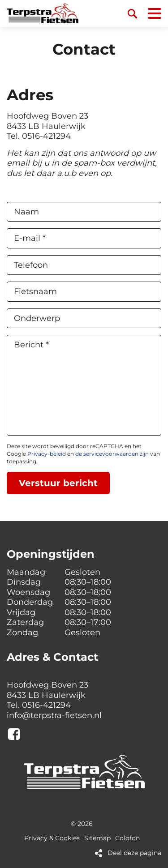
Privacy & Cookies (52, 838)
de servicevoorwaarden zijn (112, 454)
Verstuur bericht (58, 483)
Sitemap (97, 838)
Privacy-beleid (47, 454)
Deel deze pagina (134, 853)
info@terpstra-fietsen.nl (54, 715)
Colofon (127, 838)
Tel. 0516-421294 (39, 136)
